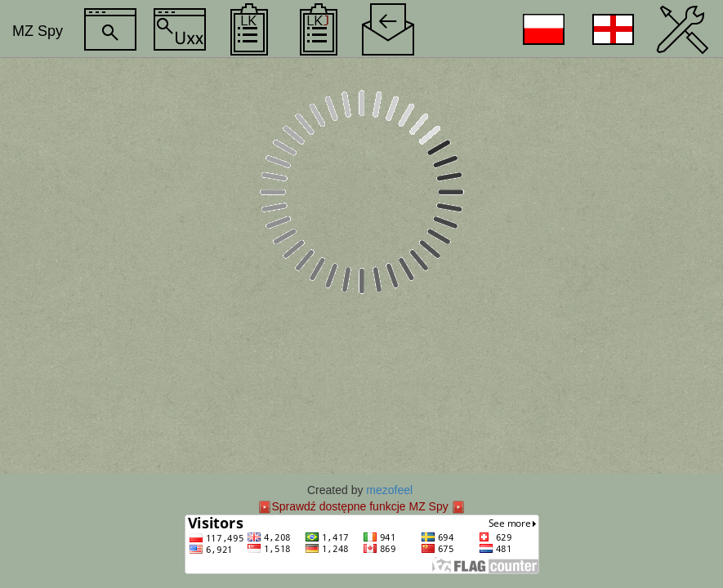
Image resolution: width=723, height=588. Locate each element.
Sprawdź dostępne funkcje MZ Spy (359, 506)
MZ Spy (38, 31)
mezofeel (389, 490)
